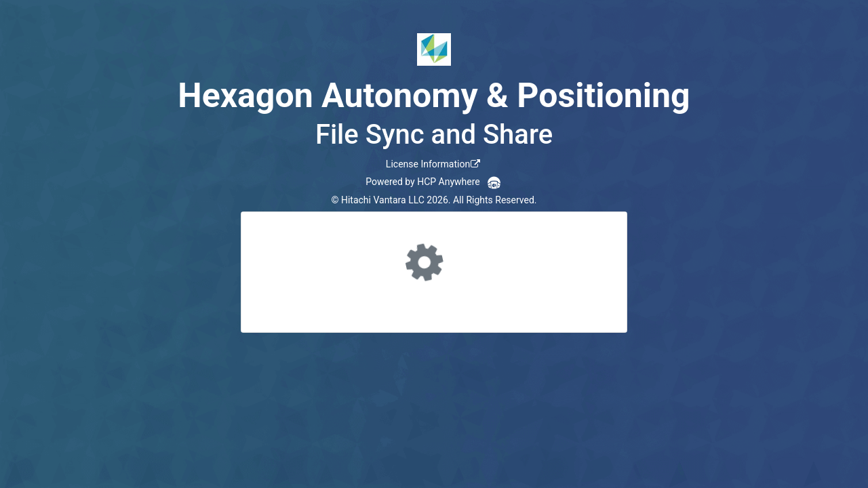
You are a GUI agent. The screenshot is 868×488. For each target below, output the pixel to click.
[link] (434, 164)
